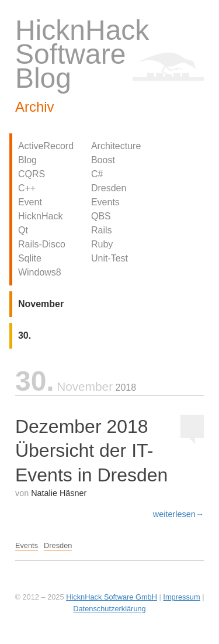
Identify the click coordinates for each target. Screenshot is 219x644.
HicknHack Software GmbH (112, 597)
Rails (102, 230)
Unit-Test (109, 258)
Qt (23, 230)
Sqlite (30, 258)
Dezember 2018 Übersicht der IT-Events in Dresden (91, 451)
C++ (27, 188)
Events (105, 202)
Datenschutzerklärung (109, 609)
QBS (101, 216)
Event (30, 202)
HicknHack (40, 216)
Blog (27, 160)
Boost (103, 160)
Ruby (102, 244)
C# (97, 174)
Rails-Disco (42, 244)
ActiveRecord (46, 146)
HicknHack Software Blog (82, 54)
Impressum (181, 597)
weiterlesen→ (178, 514)
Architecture (116, 146)
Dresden (109, 188)
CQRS (32, 174)
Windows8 (40, 272)
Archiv (35, 107)
